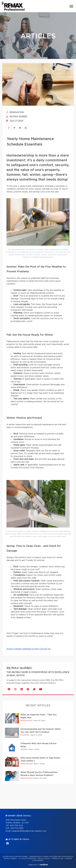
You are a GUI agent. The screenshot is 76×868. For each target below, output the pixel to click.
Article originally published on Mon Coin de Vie (29, 649)
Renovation (15, 112)
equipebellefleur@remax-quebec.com (29, 831)
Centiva (43, 865)
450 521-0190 (17, 828)
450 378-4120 (16, 826)
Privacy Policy (44, 859)
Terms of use (57, 859)
